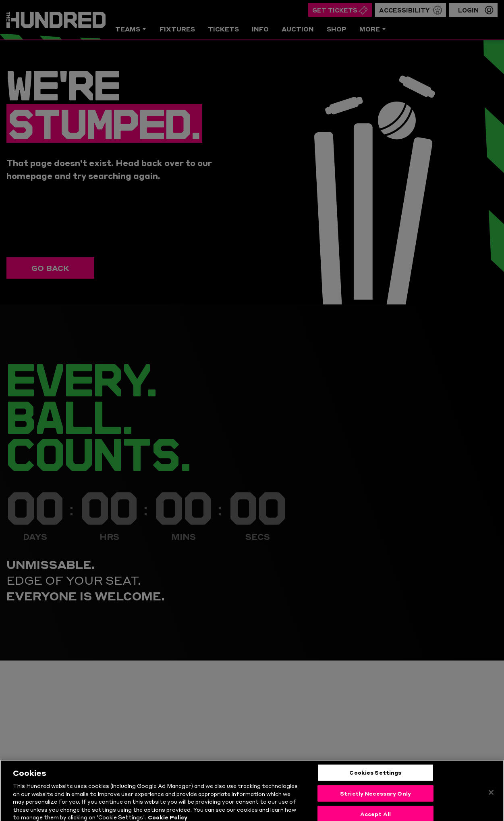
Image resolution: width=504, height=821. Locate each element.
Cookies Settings (375, 784)
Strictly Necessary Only (375, 805)
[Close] (491, 804)
